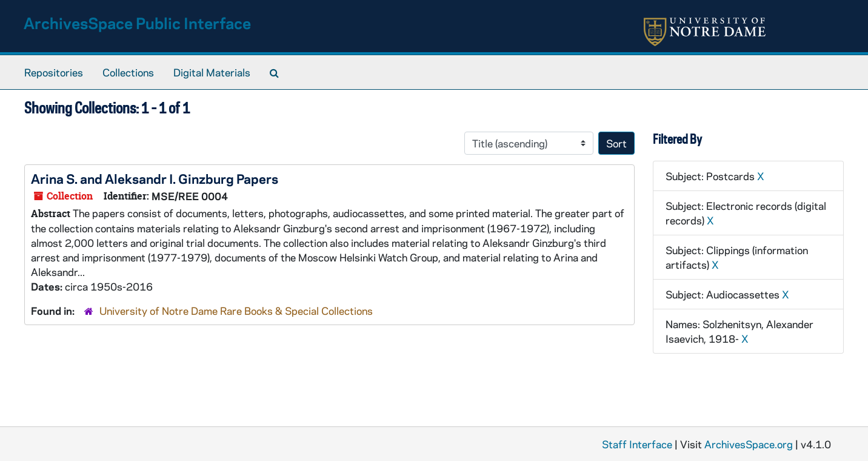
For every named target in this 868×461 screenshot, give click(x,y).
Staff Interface (637, 444)
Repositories (54, 72)
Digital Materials (212, 72)
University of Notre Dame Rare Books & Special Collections (236, 311)
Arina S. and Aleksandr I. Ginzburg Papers (155, 178)
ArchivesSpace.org (749, 444)
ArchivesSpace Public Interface (137, 23)
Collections (128, 72)
